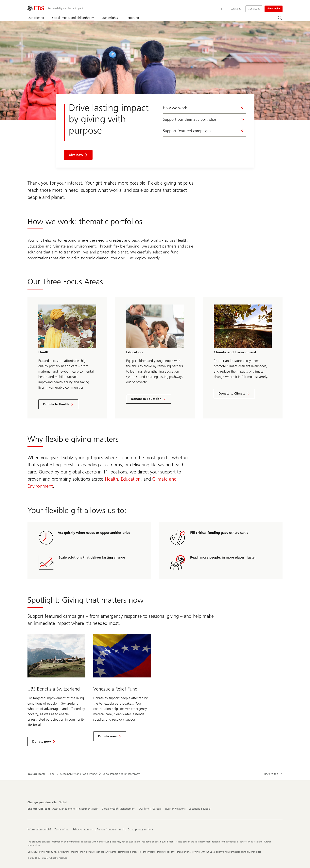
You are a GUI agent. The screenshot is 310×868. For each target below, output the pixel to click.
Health (112, 479)
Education (131, 479)
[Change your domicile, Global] (63, 803)
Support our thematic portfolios (204, 119)
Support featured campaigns (204, 131)
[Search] (280, 18)
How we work (204, 108)
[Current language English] (223, 9)
